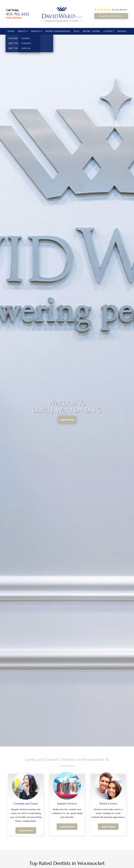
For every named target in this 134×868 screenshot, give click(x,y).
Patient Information (58, 31)
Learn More (67, 420)
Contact (109, 31)
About (22, 31)
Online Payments (14, 18)
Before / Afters (91, 31)
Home (11, 31)
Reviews (122, 31)
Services (36, 31)
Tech (76, 31)
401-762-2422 (17, 14)
